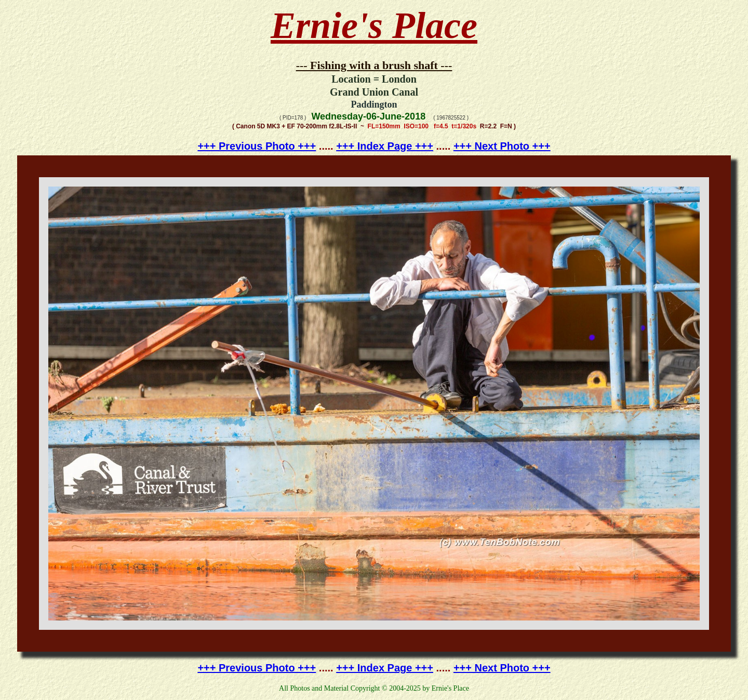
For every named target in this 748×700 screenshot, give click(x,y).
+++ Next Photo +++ (502, 146)
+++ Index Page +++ (385, 146)
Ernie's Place (374, 25)
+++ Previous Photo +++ (257, 146)
